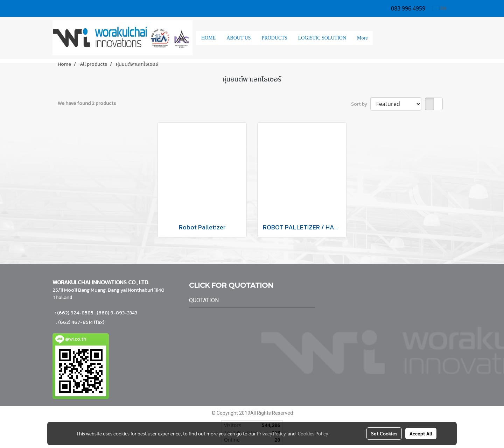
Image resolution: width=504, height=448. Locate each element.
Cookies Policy (313, 433)
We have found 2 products (87, 103)
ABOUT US (239, 38)
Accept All (421, 433)
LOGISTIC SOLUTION (322, 38)
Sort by (361, 104)
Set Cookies (384, 433)
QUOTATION (204, 300)
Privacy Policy (271, 433)
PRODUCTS (275, 38)
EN (439, 8)
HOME (208, 38)
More (362, 38)
